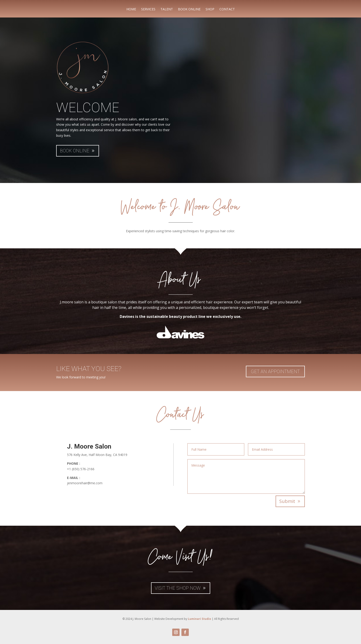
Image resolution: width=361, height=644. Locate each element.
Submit (287, 501)
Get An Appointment (275, 371)
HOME (131, 9)
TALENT (167, 9)
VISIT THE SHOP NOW (178, 588)
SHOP (210, 9)
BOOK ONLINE (189, 9)
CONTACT (227, 9)
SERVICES (148, 9)
